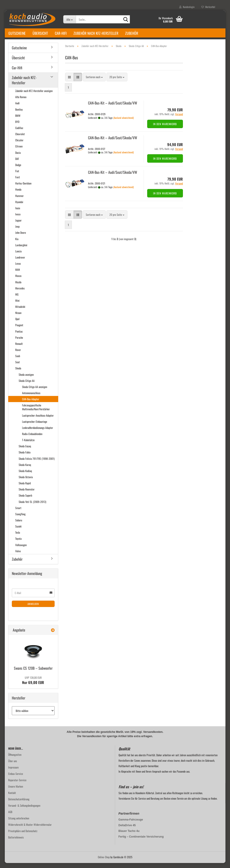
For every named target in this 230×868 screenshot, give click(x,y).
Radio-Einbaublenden (32, 439)
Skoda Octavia (26, 482)
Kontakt (12, 798)
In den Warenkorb (165, 129)
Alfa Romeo (21, 102)
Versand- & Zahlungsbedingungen (24, 810)
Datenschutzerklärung (19, 804)
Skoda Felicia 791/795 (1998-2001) (37, 464)
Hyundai (19, 207)
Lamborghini (21, 250)
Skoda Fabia (25, 457)
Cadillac (19, 133)
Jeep (17, 231)
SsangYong (20, 519)
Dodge (18, 170)
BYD (17, 127)
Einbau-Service (16, 779)
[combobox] (94, 82)
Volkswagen (21, 550)
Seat (18, 367)
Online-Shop (104, 862)
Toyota (18, 543)
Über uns (13, 766)
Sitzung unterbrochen (19, 823)
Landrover (20, 262)
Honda (18, 194)
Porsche (19, 342)
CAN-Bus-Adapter (31, 404)
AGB (10, 817)
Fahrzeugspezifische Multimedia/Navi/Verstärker (36, 412)
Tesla (18, 537)
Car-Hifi (61, 33)
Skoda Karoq (25, 470)
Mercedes (20, 293)
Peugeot (19, 330)
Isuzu (18, 213)
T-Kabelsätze (28, 445)
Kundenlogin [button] (187, 7)
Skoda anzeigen (26, 379)
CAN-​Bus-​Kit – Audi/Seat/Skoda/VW (113, 108)
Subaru (19, 525)
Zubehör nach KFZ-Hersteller (96, 33)
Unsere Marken (16, 791)
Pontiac (19, 336)
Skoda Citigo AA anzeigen (35, 392)
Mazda (18, 287)
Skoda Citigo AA (27, 386)
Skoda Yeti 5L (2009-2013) (32, 507)
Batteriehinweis (16, 842)
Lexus (18, 268)
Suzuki (18, 531)
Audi (17, 108)
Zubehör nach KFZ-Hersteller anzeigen (34, 96)
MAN (18, 275)
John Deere (21, 238)
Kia (17, 244)
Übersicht (40, 33)
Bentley (19, 114)
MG (17, 299)
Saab (18, 361)
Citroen (19, 151)
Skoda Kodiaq (25, 476)
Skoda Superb (25, 501)
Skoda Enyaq (25, 451)
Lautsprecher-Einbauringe (35, 427)
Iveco (18, 219)
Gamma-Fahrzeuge (131, 825)
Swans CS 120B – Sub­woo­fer (33, 673)
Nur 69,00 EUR (33, 685)
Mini (17, 305)
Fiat (17, 176)
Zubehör (132, 33)
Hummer (19, 201)
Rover (18, 355)
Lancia (18, 256)
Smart (18, 513)
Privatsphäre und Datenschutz (23, 836)
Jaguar (18, 225)
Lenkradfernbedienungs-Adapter (38, 433)
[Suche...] (70, 19)
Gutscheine (17, 33)
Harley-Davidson (23, 188)
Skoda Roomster (27, 494)
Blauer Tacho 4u (129, 836)
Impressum (13, 772)
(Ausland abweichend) (124, 123)
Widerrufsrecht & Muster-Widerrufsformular (30, 829)
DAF (17, 164)
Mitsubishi (20, 312)
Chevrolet (20, 139)
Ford (17, 182)
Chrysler (19, 145)
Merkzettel (208, 7)
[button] (69, 82)
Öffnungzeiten (15, 760)
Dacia (18, 158)
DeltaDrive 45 (127, 830)
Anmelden (33, 609)
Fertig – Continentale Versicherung (141, 842)
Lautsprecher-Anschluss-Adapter (38, 420)
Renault (19, 349)
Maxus (18, 281)
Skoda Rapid (25, 488)
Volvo (18, 556)
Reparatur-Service (17, 785)
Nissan (18, 318)
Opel (17, 324)
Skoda (18, 373)
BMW (18, 121)
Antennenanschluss (31, 398)
